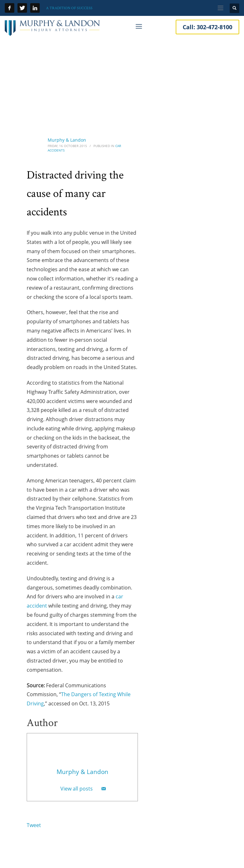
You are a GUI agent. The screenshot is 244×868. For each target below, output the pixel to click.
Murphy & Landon (67, 140)
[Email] (104, 789)
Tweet (34, 825)
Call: (207, 27)
